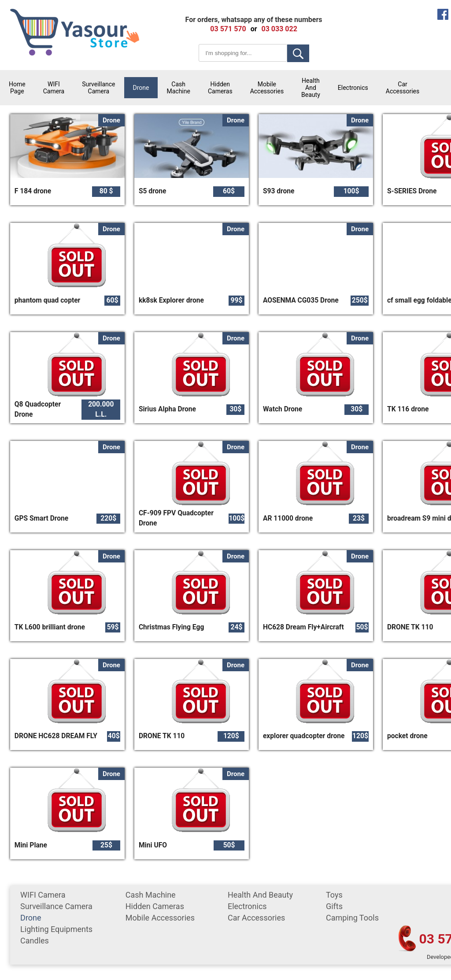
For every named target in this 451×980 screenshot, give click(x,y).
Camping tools (352, 918)
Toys (334, 895)
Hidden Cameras (220, 88)
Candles (35, 941)
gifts (334, 906)
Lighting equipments (56, 929)
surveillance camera (98, 88)
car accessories (403, 88)
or (254, 29)
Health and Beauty (311, 88)
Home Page (17, 88)
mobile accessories (267, 88)
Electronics (353, 88)
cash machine (178, 88)
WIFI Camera (54, 88)
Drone (141, 88)
